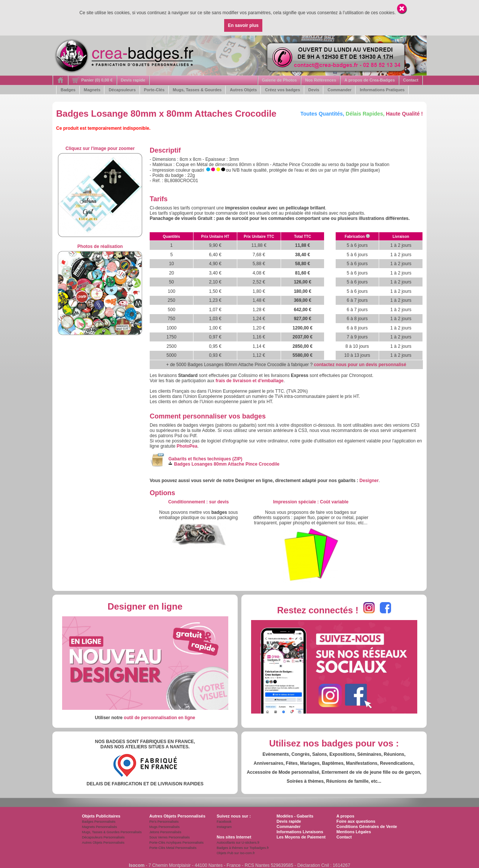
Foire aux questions (356, 821)
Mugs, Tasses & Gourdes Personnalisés (112, 832)
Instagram (224, 827)
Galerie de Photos (280, 80)
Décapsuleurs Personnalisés (103, 837)
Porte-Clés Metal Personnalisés (173, 848)
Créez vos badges (283, 90)
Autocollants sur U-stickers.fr (238, 843)
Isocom (137, 865)
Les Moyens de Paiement (301, 837)
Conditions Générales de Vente (367, 826)
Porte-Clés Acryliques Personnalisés (176, 843)
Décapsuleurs (122, 90)
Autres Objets (243, 90)
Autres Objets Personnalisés (103, 843)
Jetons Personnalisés (165, 832)
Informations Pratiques (382, 90)
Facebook (224, 822)
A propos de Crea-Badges (370, 80)
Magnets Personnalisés (100, 827)
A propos (345, 816)
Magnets (92, 90)
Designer (369, 481)
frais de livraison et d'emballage (250, 381)
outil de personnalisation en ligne (160, 718)
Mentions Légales (354, 832)
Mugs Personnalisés (164, 827)
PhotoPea (187, 446)
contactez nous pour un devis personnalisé (360, 365)
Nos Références (321, 80)
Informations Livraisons (300, 832)
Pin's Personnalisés (164, 822)
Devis (314, 90)
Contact (411, 80)
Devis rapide (133, 80)
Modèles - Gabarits (295, 816)
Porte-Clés (154, 90)
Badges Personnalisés (99, 822)
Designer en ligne (145, 606)
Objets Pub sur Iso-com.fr (236, 853)
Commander (339, 90)
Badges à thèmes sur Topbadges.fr (243, 848)
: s (198, 502)
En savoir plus (243, 25)
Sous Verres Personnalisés (170, 837)
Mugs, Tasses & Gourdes (197, 90)
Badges (68, 90)
